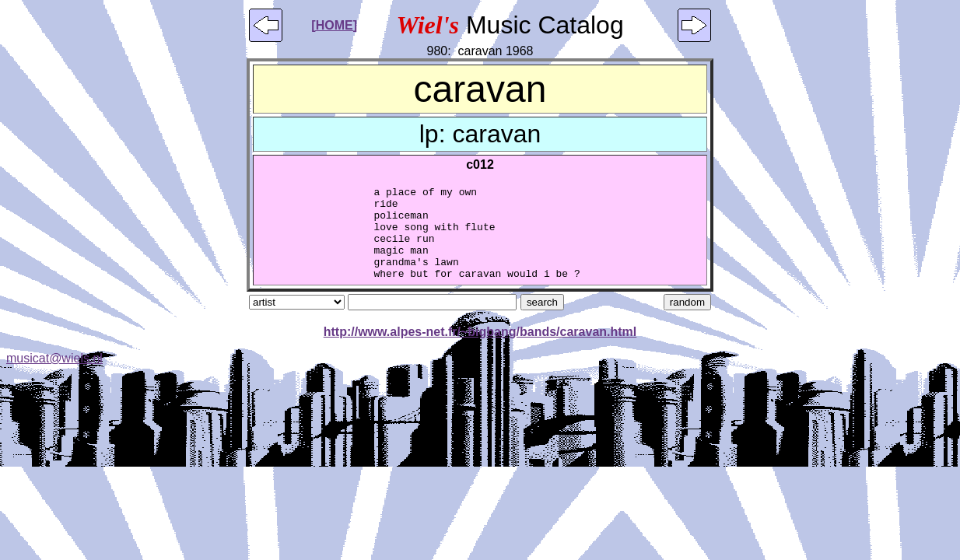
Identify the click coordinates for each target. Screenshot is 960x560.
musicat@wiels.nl (54, 377)
